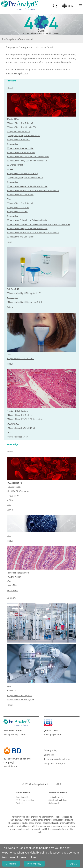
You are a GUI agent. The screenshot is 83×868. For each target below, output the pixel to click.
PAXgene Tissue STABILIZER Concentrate (25, 419)
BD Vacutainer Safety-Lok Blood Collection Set (27, 161)
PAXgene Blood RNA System (19, 696)
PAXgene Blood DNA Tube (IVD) (20, 203)
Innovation (12, 690)
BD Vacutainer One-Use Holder (20, 148)
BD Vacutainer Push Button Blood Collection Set (28, 157)
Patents (10, 705)
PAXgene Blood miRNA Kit (18, 140)
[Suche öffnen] (55, 6)
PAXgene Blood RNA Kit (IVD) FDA (22, 127)
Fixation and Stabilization (18, 573)
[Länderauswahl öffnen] (68, 6)
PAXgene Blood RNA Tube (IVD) (20, 123)
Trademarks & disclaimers (57, 759)
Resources (12, 590)
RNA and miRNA (14, 577)
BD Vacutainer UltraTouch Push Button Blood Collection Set (33, 190)
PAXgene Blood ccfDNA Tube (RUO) (22, 173)
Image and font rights (55, 763)
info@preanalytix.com (17, 73)
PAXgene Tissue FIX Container (20, 415)
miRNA (10, 500)
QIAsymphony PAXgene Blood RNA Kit (23, 135)
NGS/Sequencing (14, 487)
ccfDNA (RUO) (13, 496)
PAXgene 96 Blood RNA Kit (18, 131)
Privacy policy (51, 750)
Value (9, 686)
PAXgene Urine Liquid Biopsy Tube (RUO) (25, 302)
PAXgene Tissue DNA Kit (17, 437)
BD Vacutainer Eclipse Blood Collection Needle (27, 220)
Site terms (49, 755)
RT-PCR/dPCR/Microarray (18, 491)
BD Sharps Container (16, 165)
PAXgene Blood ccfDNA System (21, 700)
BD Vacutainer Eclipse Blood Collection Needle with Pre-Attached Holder (38, 224)
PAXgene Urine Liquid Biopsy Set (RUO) (24, 293)
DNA (9, 504)
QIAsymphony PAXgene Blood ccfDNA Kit (25, 178)
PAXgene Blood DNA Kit (17, 212)
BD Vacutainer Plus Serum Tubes (21, 152)
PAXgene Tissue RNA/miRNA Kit (21, 428)
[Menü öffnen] (81, 6)
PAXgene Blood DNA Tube (18, 207)
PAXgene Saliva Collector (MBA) (20, 358)
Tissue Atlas (12, 585)
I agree (73, 863)
